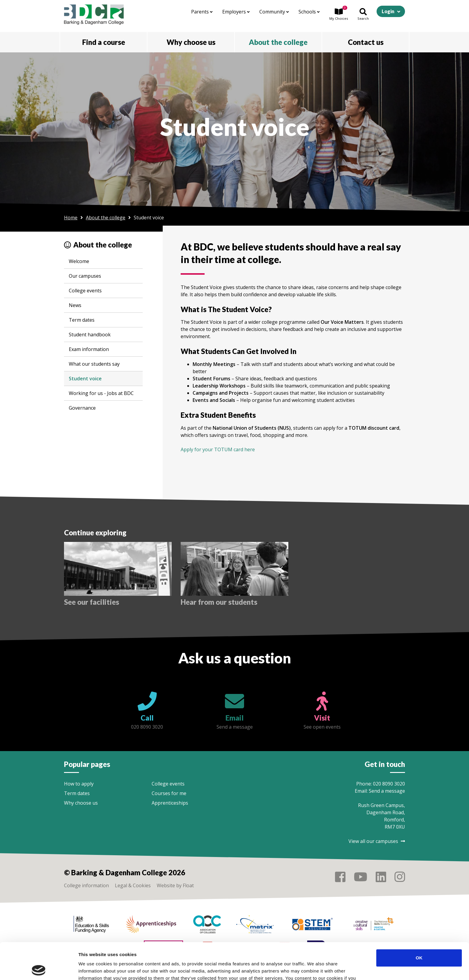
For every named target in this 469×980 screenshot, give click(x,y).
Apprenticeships (170, 803)
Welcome (79, 261)
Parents (202, 12)
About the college (106, 218)
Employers (236, 12)
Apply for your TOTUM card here (218, 449)
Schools (309, 12)
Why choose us (81, 803)
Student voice (85, 379)
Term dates (82, 320)
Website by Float (175, 885)
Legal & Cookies (133, 885)
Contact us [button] (366, 42)
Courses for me (169, 793)
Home (71, 218)
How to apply (79, 784)
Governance (82, 408)
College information (86, 885)
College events (85, 291)
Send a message (387, 791)
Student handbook (90, 335)
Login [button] (388, 11)
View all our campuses (377, 841)
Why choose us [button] (191, 42)
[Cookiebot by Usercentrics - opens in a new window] (39, 968)
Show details (314, 968)
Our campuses (85, 276)
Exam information (89, 349)
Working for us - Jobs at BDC (101, 393)
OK (419, 921)
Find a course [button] (104, 42)
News (75, 305)
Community (274, 12)
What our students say (94, 364)
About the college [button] (278, 42)
